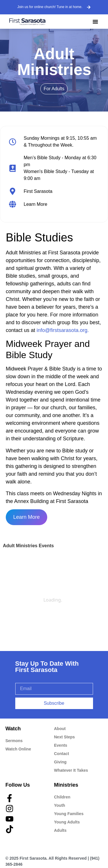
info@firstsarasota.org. (63, 330)
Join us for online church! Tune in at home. (50, 7)
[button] (95, 22)
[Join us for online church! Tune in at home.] (89, 7)
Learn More (26, 517)
